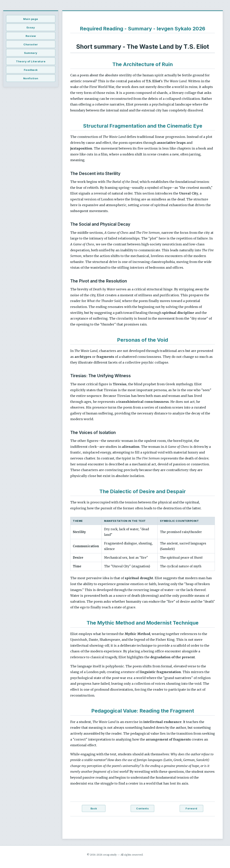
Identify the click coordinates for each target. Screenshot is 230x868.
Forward (191, 809)
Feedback (31, 70)
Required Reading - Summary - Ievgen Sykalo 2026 (143, 29)
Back (94, 809)
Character (31, 44)
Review (31, 36)
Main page (31, 19)
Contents (142, 809)
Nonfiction (31, 78)
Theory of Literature (31, 61)
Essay (31, 27)
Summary (31, 53)
